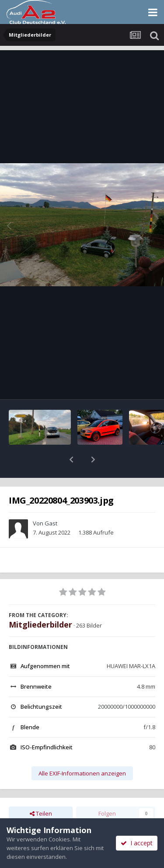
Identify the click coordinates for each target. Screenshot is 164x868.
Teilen (41, 791)
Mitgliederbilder (40, 602)
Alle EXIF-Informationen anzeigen (82, 751)
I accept (137, 843)
